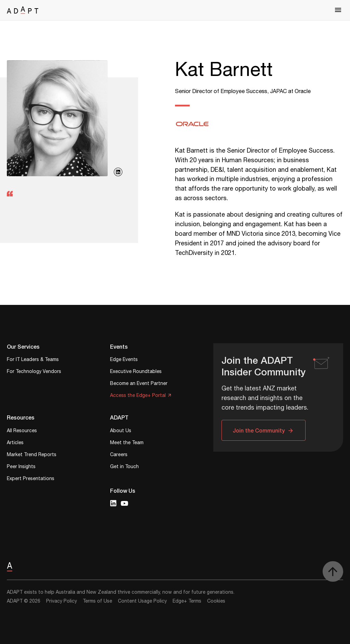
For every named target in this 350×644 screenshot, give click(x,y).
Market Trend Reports (32, 455)
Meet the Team (127, 443)
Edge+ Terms (187, 601)
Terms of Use (97, 601)
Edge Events (124, 360)
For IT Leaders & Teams (33, 360)
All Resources (22, 431)
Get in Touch (124, 467)
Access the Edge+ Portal (138, 396)
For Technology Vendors (34, 372)
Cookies (216, 601)
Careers (119, 455)
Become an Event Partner (139, 384)
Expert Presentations (31, 479)
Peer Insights (21, 467)
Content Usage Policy (142, 601)
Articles (15, 443)
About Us (121, 431)
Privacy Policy (62, 601)
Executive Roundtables (136, 372)
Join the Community (259, 430)
